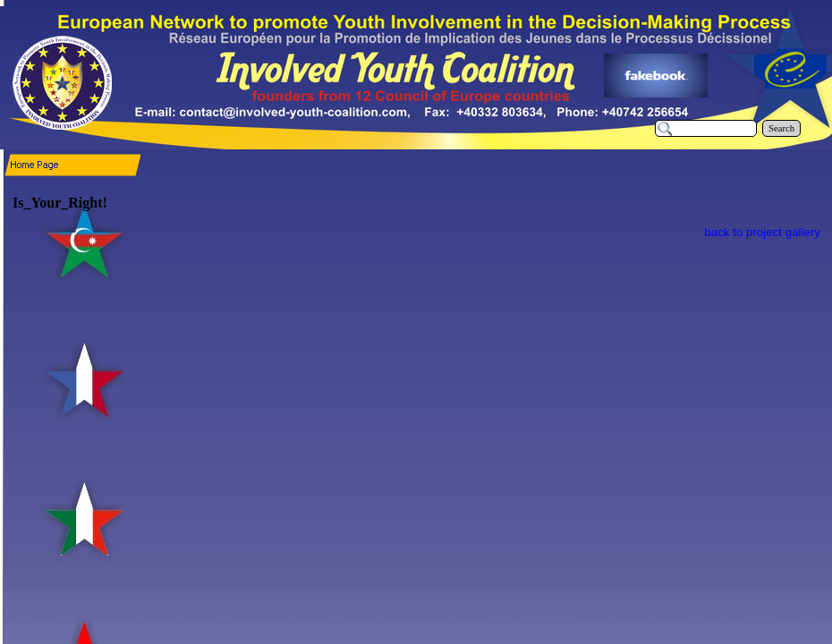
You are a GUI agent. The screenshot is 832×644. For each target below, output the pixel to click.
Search (781, 128)
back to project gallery (762, 232)
